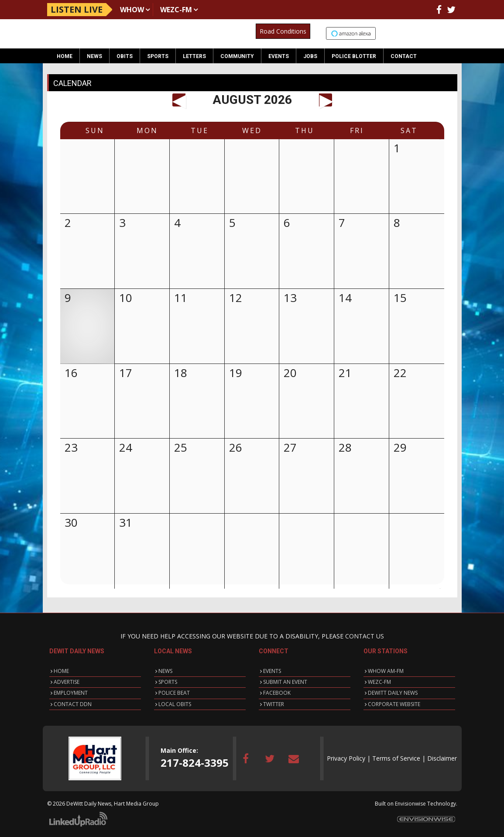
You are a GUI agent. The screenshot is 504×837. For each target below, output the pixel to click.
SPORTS (168, 682)
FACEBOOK (277, 693)
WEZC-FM (176, 10)
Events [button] (279, 56)
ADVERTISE (67, 682)
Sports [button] (158, 56)
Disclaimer (442, 758)
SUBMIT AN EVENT (285, 682)
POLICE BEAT (174, 693)
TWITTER (274, 704)
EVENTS (272, 671)
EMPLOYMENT (71, 693)
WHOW (132, 10)
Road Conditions (283, 31)
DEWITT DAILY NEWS (393, 693)
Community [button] (237, 56)
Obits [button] (125, 56)
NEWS (165, 671)
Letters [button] (194, 56)
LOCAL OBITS (175, 704)
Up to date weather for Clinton (453, 34)
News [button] (94, 56)
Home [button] (65, 56)
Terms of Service (396, 758)
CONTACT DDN (73, 704)
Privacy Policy (346, 758)
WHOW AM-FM (386, 671)
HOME (61, 671)
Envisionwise (410, 804)
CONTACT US (365, 636)
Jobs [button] (310, 56)
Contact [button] (404, 56)
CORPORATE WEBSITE (394, 704)
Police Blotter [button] (354, 56)
